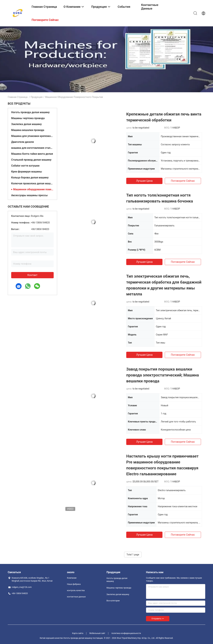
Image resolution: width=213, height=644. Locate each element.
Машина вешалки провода (28, 130)
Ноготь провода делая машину (30, 112)
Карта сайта (78, 633)
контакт (32, 275)
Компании (72, 578)
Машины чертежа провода (28, 118)
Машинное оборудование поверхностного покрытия (33, 189)
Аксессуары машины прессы (29, 195)
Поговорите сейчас (183, 181)
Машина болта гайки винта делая (32, 154)
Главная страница (18, 97)
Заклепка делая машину (26, 124)
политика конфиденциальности (126, 633)
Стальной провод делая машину (31, 160)
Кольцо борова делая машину (30, 178)
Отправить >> (158, 619)
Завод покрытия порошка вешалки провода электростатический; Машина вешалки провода (163, 375)
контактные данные (76, 597)
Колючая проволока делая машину (32, 183)
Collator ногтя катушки (25, 166)
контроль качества (76, 590)
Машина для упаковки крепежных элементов (32, 136)
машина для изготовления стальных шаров (32, 148)
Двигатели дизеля (23, 142)
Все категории (113, 601)
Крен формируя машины (27, 172)
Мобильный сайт (97, 633)
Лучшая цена (144, 181)
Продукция (37, 97)
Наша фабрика (74, 584)
